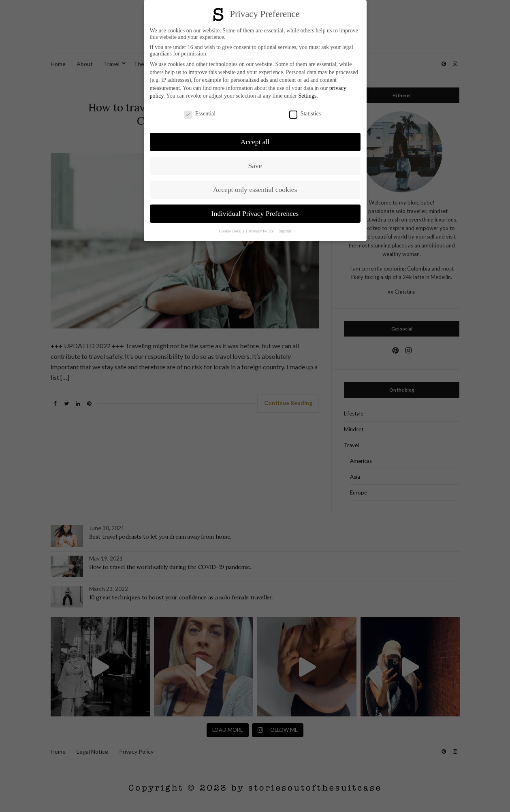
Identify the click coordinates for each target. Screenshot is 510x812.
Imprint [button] (285, 231)
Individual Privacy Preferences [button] (255, 213)
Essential (200, 114)
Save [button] (255, 166)
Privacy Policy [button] (262, 231)
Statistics (305, 114)
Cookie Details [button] (232, 231)
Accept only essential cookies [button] (255, 190)
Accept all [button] (255, 142)
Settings (307, 96)
